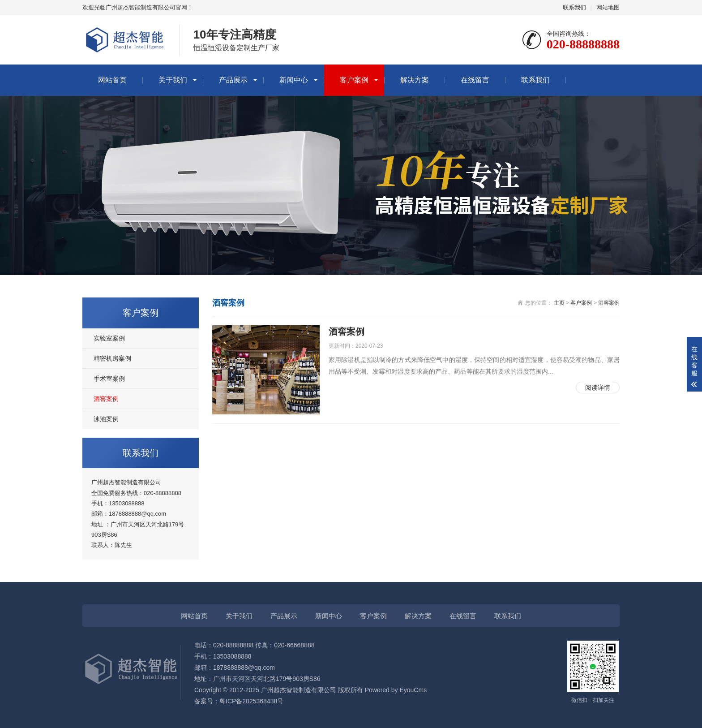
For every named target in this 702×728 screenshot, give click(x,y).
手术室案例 (109, 379)
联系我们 (574, 7)
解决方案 (415, 80)
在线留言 (475, 80)
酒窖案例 (106, 399)
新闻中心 (294, 80)
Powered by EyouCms (395, 690)
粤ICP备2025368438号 (251, 701)
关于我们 (173, 80)
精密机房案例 (112, 358)
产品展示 (233, 80)
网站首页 (112, 80)
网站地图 (608, 7)
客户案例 (354, 80)
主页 (559, 303)
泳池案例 (106, 419)
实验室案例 (109, 338)
